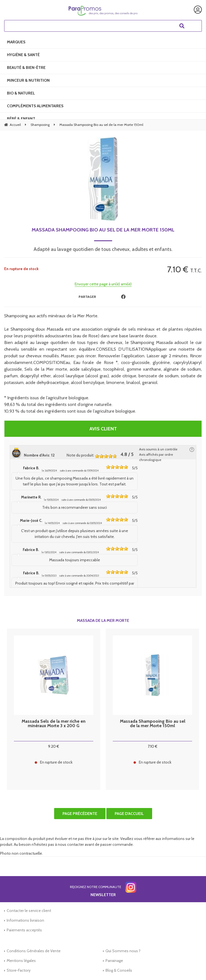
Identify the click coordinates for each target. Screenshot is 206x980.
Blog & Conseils (119, 970)
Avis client (103, 429)
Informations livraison (25, 920)
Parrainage (114, 961)
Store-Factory (19, 970)
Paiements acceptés (24, 930)
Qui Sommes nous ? (123, 951)
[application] (192, 966)
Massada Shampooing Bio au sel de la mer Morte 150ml (103, 230)
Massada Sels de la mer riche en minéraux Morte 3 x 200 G (54, 724)
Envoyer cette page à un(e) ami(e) (103, 284)
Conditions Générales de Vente (34, 951)
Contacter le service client (29, 911)
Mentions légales (21, 961)
